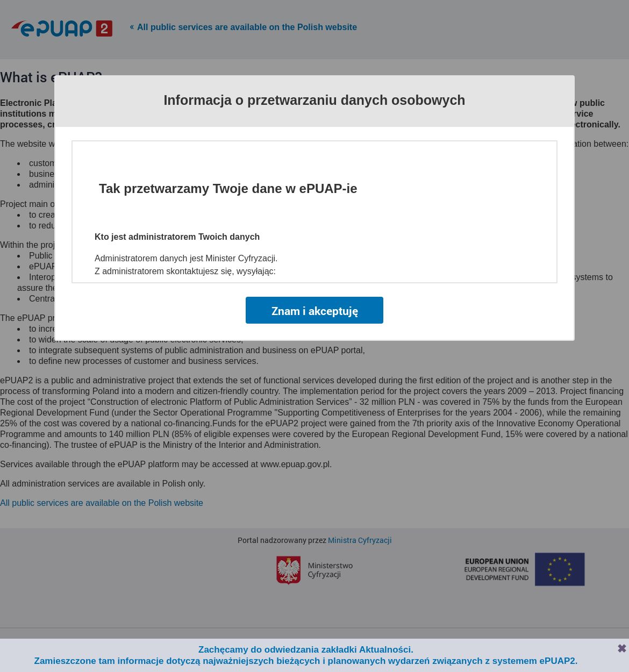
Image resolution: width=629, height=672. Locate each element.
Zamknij (622, 648)
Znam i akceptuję (315, 311)
